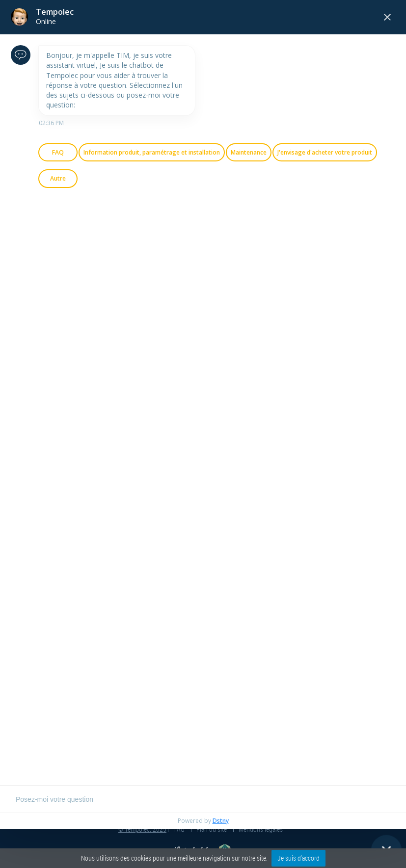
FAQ (179, 829)
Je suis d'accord (298, 858)
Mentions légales (261, 829)
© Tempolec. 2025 (142, 829)
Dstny (221, 821)
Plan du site (212, 829)
